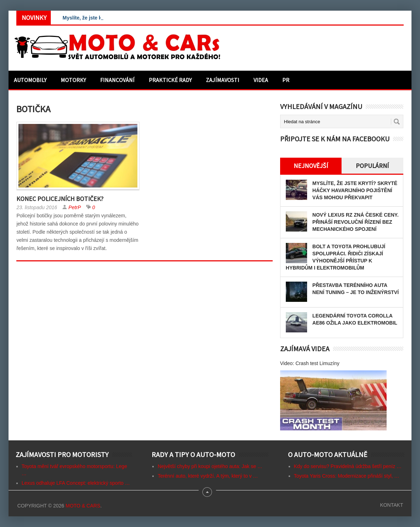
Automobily (30, 80)
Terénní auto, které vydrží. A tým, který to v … (208, 476)
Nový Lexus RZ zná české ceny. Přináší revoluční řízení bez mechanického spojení (356, 222)
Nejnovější (311, 166)
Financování (117, 80)
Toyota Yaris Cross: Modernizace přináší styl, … (347, 476)
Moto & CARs (83, 506)
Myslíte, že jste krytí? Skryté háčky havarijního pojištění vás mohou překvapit (355, 190)
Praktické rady (170, 80)
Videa (261, 80)
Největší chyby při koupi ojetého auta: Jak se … (210, 466)
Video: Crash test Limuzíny (310, 363)
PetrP (75, 207)
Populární (372, 166)
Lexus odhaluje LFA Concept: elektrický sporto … (76, 483)
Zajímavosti (223, 80)
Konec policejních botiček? (60, 199)
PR (286, 80)
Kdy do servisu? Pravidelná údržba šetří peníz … (348, 466)
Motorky (73, 80)
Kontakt (391, 505)
